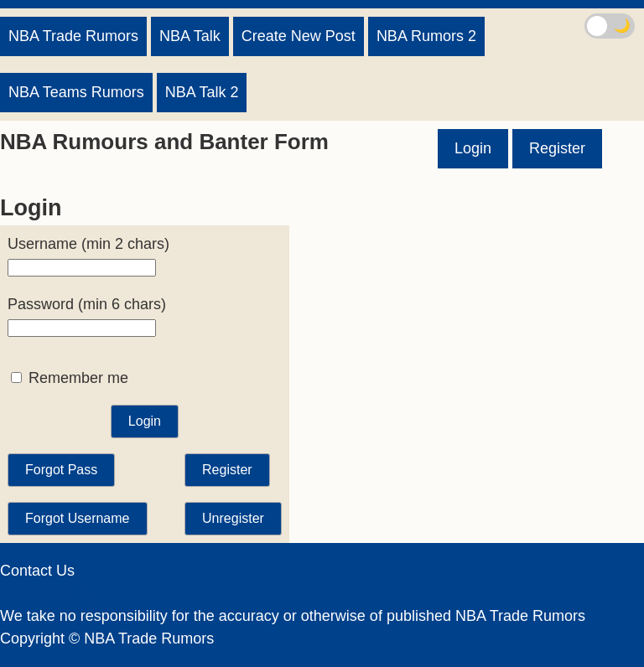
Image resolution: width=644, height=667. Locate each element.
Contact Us (37, 571)
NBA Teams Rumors (76, 92)
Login (473, 148)
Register (557, 148)
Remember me (70, 378)
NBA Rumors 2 (426, 36)
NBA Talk (190, 36)
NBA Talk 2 (202, 92)
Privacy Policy (47, 593)
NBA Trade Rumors (73, 36)
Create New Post (299, 36)
